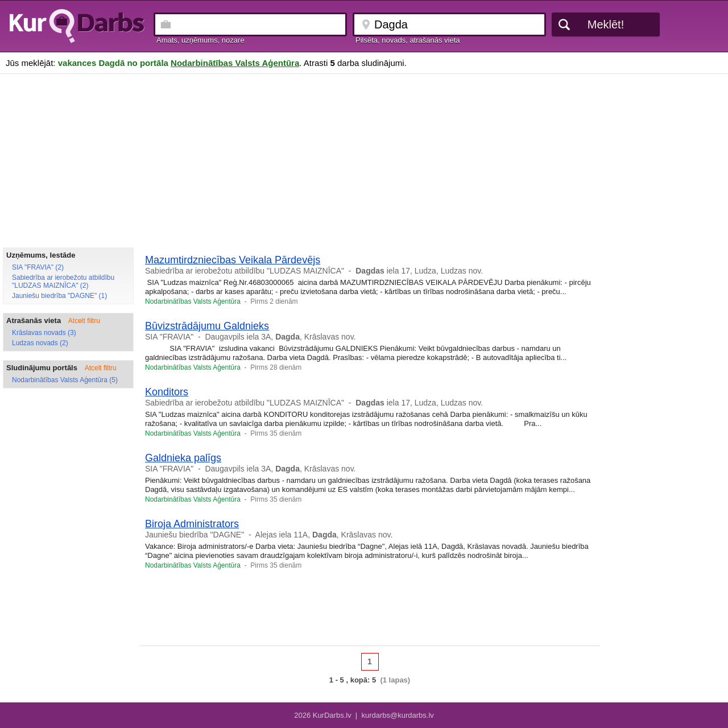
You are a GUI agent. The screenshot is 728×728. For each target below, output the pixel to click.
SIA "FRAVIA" (169, 337)
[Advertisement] (364, 159)
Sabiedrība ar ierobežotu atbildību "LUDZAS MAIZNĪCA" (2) (63, 282)
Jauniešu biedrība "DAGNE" (195, 535)
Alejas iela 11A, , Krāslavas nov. (324, 535)
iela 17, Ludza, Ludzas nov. (419, 271)
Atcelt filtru (84, 321)
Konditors (167, 392)
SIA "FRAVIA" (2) (38, 267)
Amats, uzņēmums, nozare (200, 40)
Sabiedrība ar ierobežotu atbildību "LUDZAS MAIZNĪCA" (245, 271)
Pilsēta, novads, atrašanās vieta (408, 40)
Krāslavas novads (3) (44, 333)
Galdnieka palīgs (183, 458)
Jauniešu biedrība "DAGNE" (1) (59, 296)
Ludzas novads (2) (40, 343)
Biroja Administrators (192, 524)
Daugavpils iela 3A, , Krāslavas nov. (280, 337)
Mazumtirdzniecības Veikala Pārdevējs (233, 260)
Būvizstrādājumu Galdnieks (207, 326)
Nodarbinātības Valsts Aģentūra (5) (65, 380)
